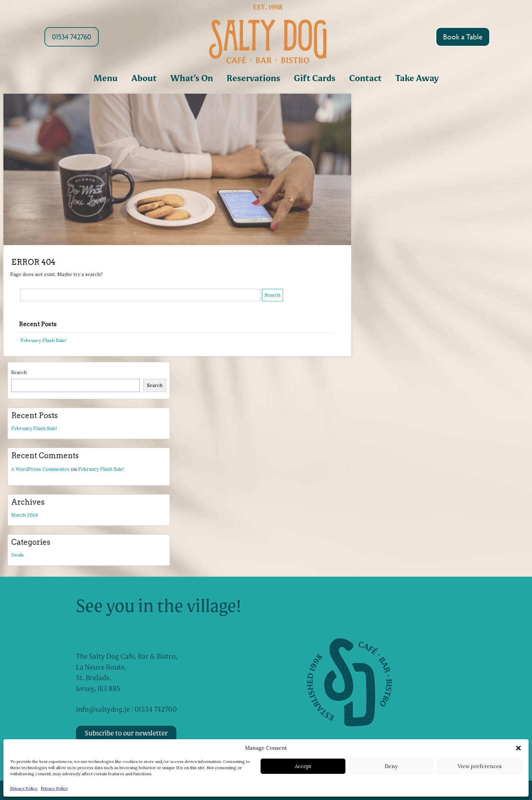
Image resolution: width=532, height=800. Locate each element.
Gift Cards (315, 79)
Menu (106, 79)
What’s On (192, 79)
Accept (303, 766)
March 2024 (24, 515)
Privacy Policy (24, 788)
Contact (365, 79)
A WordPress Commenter (40, 469)
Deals (17, 555)
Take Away (417, 79)
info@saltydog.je (103, 710)
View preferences (480, 766)
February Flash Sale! (43, 340)
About (144, 79)
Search (19, 372)
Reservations (253, 79)
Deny (391, 766)
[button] (518, 748)
